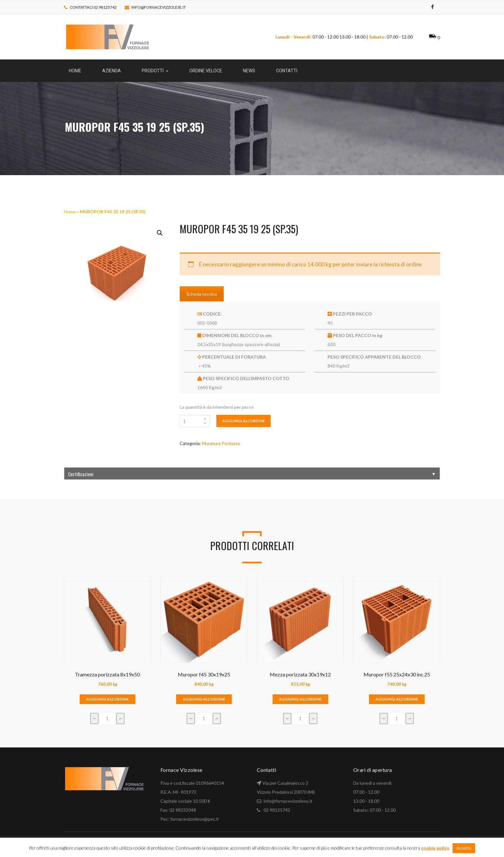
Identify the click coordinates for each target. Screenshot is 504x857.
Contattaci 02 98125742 (93, 7)
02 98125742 (277, 810)
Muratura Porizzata (221, 443)
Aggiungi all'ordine (243, 421)
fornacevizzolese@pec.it (195, 819)
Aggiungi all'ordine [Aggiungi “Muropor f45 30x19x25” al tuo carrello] (204, 699)
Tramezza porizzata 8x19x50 (107, 674)
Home (70, 212)
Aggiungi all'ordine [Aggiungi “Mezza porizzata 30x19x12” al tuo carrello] (300, 699)
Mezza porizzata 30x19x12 (300, 674)
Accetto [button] (464, 848)
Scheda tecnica (202, 294)
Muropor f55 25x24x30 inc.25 (397, 674)
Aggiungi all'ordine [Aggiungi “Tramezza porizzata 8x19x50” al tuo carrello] (108, 699)
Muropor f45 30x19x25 (204, 674)
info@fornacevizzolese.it (159, 7)
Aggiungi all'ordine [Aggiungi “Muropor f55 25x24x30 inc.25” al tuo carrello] (397, 699)
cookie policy (435, 848)
